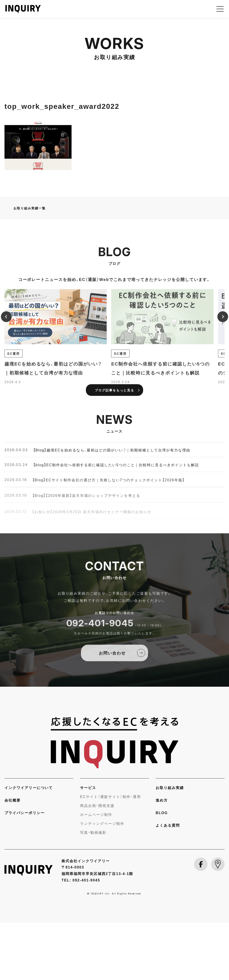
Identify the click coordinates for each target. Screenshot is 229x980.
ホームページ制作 (96, 872)
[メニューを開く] (220, 9)
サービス (88, 845)
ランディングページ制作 (102, 881)
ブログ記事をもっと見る (114, 447)
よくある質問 (168, 882)
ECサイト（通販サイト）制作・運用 (110, 854)
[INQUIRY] (114, 800)
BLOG (162, 870)
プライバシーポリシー (25, 870)
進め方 (162, 857)
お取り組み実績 (170, 845)
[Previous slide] (6, 379)
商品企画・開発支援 (97, 863)
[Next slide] (223, 379)
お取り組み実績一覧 (30, 265)
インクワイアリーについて (29, 845)
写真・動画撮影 (93, 890)
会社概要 (13, 857)
